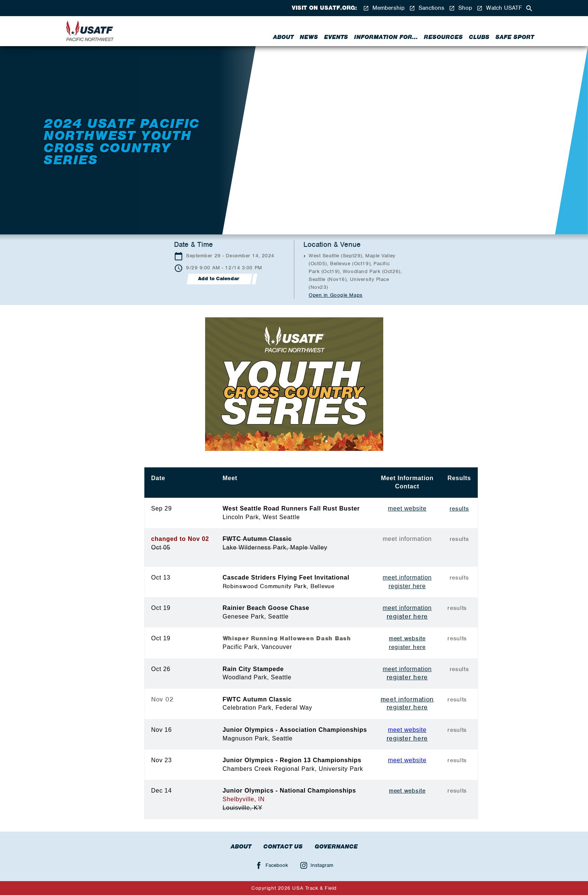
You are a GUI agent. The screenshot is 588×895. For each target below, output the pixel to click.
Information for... (386, 37)
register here (407, 586)
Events (336, 37)
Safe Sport (515, 37)
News (309, 37)
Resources (443, 37)
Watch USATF (499, 8)
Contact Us (283, 847)
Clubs (479, 37)
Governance (336, 847)
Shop (460, 8)
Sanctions (427, 8)
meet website (407, 638)
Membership (384, 8)
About (283, 37)
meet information (407, 577)
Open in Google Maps (336, 295)
